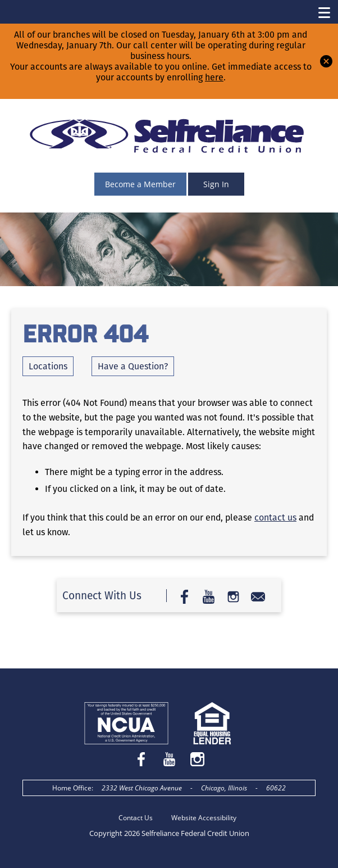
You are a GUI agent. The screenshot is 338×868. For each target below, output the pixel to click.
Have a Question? (133, 366)
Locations (48, 366)
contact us (275, 517)
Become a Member (140, 184)
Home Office (72, 788)
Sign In (216, 184)
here (214, 77)
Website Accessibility (204, 818)
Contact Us (136, 818)
